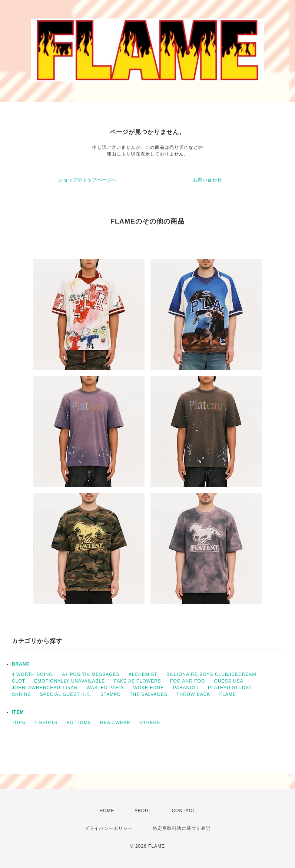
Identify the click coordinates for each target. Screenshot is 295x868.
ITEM (18, 712)
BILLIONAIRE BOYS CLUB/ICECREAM (211, 674)
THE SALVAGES (149, 694)
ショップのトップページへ (87, 180)
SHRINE (21, 694)
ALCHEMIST (143, 674)
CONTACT (183, 811)
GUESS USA (229, 681)
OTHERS (150, 723)
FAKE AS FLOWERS (138, 681)
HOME (107, 811)
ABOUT (143, 811)
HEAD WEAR (115, 723)
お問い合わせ (208, 180)
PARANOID (186, 688)
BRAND (21, 664)
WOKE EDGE (148, 688)
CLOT (19, 681)
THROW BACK (193, 694)
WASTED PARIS (105, 688)
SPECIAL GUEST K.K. (66, 694)
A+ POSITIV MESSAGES (91, 674)
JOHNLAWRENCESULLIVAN (45, 688)
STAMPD (111, 694)
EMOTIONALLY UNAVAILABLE (69, 681)
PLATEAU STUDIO (229, 688)
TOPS (19, 723)
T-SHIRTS (46, 723)
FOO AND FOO (188, 681)
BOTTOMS (79, 723)
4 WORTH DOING (32, 674)
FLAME (228, 694)
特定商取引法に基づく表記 (182, 828)
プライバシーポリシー (109, 828)
